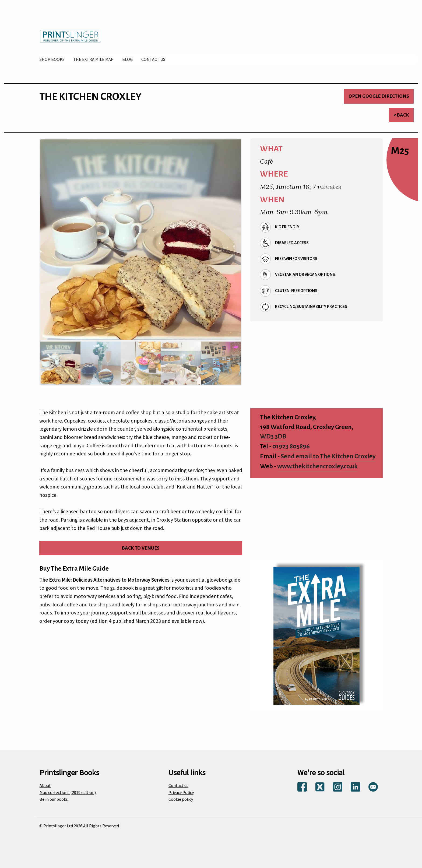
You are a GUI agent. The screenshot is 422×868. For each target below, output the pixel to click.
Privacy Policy (181, 792)
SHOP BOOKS (52, 59)
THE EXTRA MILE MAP (93, 59)
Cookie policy (181, 799)
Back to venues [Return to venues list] (141, 548)
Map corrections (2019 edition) (68, 792)
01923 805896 (291, 446)
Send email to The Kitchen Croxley (328, 456)
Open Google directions (379, 96)
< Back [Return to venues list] (401, 115)
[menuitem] (52, 59)
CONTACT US (153, 59)
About (45, 785)
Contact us (178, 785)
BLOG (127, 59)
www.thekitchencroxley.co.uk (317, 466)
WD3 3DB (273, 436)
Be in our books (54, 799)
